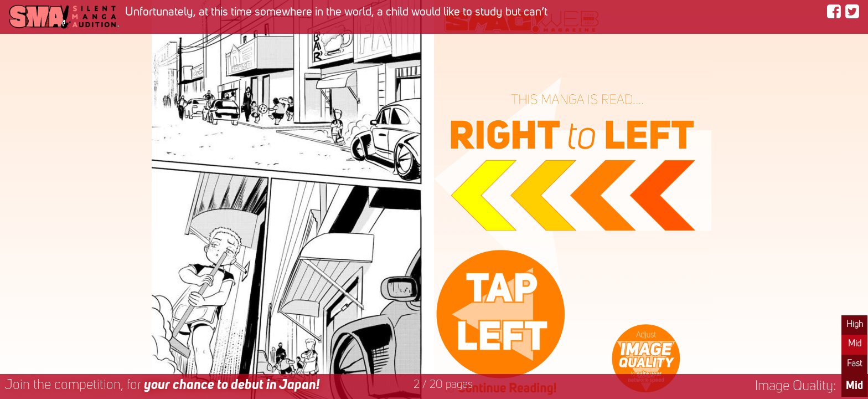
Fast (854, 364)
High (855, 325)
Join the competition (162, 385)
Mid (855, 344)
